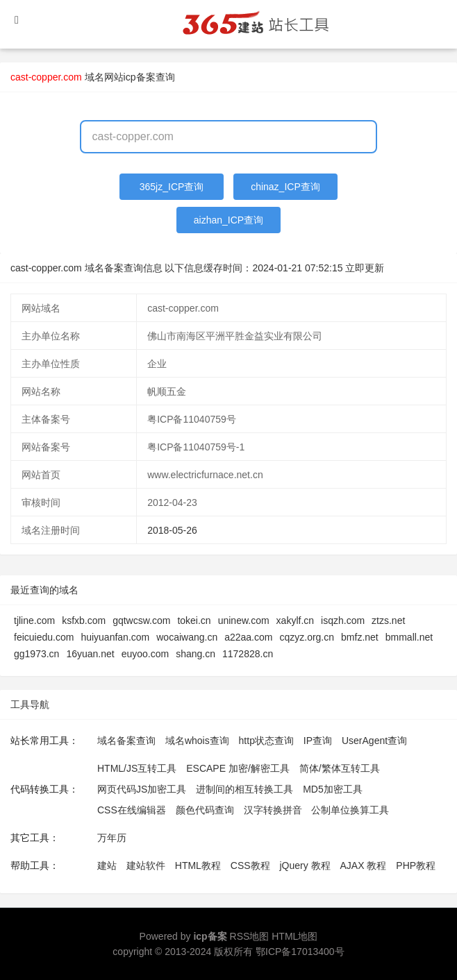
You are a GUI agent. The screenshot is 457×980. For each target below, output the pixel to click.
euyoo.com (145, 654)
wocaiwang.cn (187, 637)
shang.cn (196, 654)
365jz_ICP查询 (172, 187)
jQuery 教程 (305, 865)
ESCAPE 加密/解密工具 (238, 768)
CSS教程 (250, 865)
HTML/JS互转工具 (137, 768)
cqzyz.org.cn (307, 637)
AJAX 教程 (364, 865)
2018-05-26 (172, 530)
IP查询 (318, 741)
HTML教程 (198, 865)
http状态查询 (266, 741)
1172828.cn (248, 654)
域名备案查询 (126, 741)
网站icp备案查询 (140, 77)
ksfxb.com (84, 620)
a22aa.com (248, 637)
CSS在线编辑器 (132, 810)
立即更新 (365, 268)
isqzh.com (343, 620)
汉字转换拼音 (273, 810)
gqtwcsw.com (141, 620)
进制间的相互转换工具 (244, 789)
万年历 (112, 838)
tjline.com (34, 620)
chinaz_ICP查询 (285, 187)
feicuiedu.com (44, 637)
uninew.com (244, 620)
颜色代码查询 (205, 810)
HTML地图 (294, 936)
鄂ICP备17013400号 (300, 952)
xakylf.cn (295, 620)
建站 (107, 865)
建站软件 (146, 865)
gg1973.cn (36, 654)
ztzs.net (388, 620)
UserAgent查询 (374, 741)
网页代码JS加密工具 (142, 789)
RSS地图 (250, 936)
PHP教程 (416, 865)
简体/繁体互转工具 (340, 768)
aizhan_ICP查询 (228, 220)
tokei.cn (194, 620)
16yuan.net (90, 654)
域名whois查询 (197, 741)
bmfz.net (360, 637)
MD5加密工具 (333, 789)
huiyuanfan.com (115, 637)
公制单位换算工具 (350, 810)
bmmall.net (409, 637)
